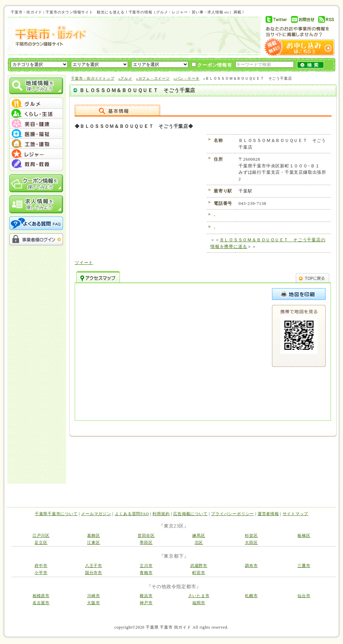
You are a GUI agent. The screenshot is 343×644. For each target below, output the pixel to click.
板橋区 (304, 536)
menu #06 (36, 154)
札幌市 (251, 596)
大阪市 (93, 603)
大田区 (251, 543)
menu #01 (36, 104)
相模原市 (41, 596)
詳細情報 (117, 110)
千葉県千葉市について (56, 514)
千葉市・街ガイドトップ (93, 78)
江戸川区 (41, 536)
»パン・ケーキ (186, 78)
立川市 (146, 566)
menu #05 (36, 144)
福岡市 (199, 603)
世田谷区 (146, 536)
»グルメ (125, 78)
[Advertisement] (173, 36)
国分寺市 (94, 573)
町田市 (199, 573)
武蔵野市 (199, 566)
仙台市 (304, 596)
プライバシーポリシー (232, 514)
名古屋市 (41, 603)
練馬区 (199, 536)
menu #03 (36, 124)
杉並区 (251, 536)
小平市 (41, 573)
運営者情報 (268, 514)
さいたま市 (199, 596)
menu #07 (36, 164)
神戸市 (146, 603)
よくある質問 (36, 223)
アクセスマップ (98, 277)
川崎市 (93, 596)
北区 (199, 543)
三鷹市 (304, 566)
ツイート (84, 263)
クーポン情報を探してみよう (36, 183)
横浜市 (146, 596)
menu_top (36, 98)
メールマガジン (96, 514)
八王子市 (94, 566)
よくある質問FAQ (132, 514)
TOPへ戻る (313, 277)
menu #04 (36, 134)
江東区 (93, 543)
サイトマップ (296, 514)
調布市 (251, 566)
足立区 (41, 543)
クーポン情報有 (212, 65)
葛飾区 (93, 536)
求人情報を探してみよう (36, 204)
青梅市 (146, 573)
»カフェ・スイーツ (153, 78)
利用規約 (161, 514)
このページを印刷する (299, 294)
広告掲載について (190, 514)
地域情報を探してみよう (36, 86)
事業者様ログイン (36, 239)
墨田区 (146, 543)
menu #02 (36, 114)
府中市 (41, 566)
